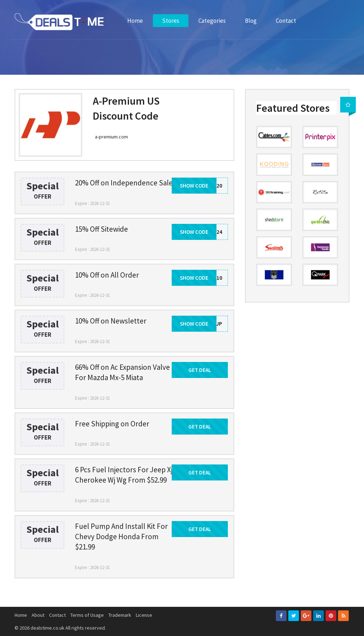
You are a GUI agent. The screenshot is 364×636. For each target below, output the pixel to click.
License (144, 615)
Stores (171, 21)
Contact (286, 21)
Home (135, 21)
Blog (251, 21)
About (38, 615)
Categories (212, 21)
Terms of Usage (87, 615)
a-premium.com (111, 137)
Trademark (120, 615)
